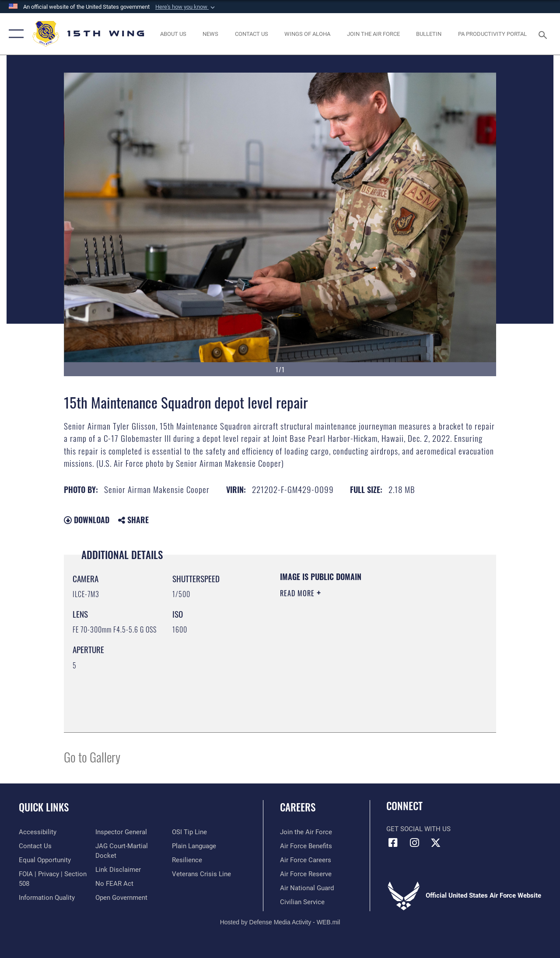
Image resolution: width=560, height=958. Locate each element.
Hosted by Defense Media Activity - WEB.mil (280, 922)
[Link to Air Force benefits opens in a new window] (306, 846)
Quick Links (44, 807)
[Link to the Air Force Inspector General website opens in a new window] (121, 832)
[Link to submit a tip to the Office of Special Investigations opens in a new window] (189, 832)
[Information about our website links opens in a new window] (118, 870)
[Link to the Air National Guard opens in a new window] (307, 888)
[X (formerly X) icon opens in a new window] (436, 843)
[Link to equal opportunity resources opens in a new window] (45, 860)
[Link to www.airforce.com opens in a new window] (306, 832)
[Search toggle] (544, 34)
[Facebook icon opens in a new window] (393, 843)
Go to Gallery (92, 757)
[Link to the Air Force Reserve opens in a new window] (306, 874)
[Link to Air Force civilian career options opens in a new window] (302, 902)
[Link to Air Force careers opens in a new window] (306, 860)
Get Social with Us (418, 829)
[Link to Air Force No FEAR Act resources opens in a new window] (114, 884)
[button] (186, 7)
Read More (298, 593)
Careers (298, 807)
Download (87, 520)
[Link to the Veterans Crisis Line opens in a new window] (201, 874)
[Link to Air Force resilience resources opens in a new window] (187, 860)
